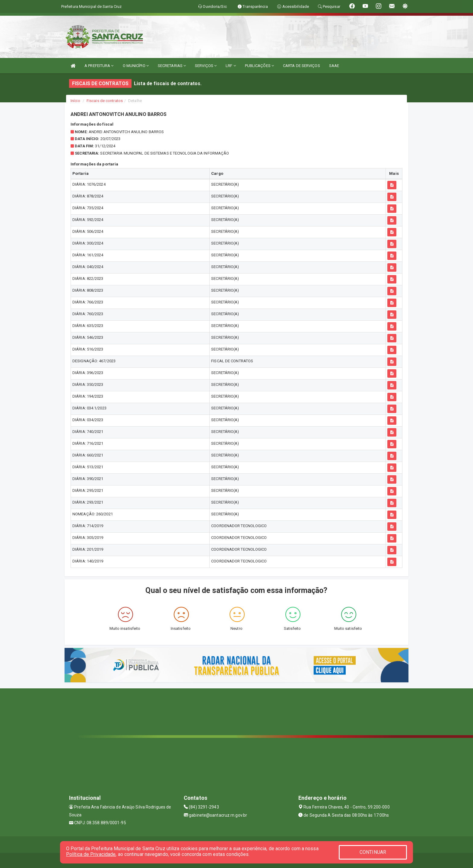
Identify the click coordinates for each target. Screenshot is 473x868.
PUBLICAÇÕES (259, 66)
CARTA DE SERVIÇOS (302, 66)
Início (75, 101)
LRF (231, 66)
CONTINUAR (373, 852)
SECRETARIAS (172, 66)
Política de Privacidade (91, 854)
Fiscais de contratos (105, 101)
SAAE (334, 66)
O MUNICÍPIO (136, 66)
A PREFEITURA (99, 66)
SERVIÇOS (206, 66)
